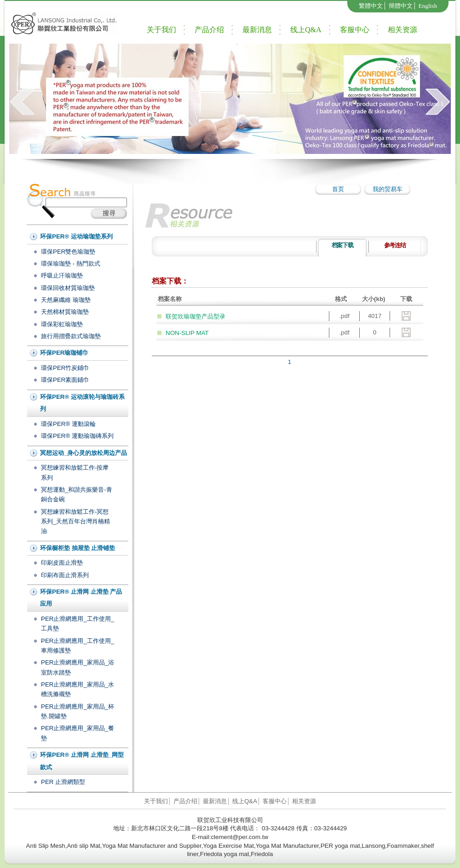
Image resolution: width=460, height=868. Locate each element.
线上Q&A (306, 30)
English (428, 6)
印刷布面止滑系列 (65, 575)
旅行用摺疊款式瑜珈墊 (71, 336)
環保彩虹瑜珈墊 (62, 324)
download (406, 316)
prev (22, 102)
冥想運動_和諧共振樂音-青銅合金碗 (77, 494)
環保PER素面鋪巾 (65, 380)
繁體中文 (371, 6)
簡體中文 (401, 6)
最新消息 (257, 30)
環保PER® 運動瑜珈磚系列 (77, 436)
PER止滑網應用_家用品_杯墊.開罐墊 (78, 711)
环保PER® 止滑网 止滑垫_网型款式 (82, 761)
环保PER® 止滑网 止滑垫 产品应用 (81, 598)
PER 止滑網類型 (63, 782)
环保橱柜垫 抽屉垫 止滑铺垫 (78, 548)
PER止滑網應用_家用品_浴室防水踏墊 (78, 667)
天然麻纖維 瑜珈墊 (66, 300)
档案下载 (342, 245)
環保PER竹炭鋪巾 (65, 368)
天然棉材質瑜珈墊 (65, 312)
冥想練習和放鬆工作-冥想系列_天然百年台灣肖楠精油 (75, 522)
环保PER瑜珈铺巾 (64, 353)
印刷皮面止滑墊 (62, 563)
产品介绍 (209, 30)
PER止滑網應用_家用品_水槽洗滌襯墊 (78, 689)
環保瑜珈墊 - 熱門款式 (71, 264)
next (438, 102)
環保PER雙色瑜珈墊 (68, 252)
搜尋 (109, 213)
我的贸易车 (388, 189)
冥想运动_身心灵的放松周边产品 (83, 453)
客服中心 (355, 30)
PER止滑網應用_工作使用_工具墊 (78, 624)
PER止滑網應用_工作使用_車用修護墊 (78, 646)
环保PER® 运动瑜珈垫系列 (76, 236)
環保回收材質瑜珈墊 (68, 288)
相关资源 (402, 30)
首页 (338, 189)
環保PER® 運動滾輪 (68, 424)
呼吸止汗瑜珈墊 (62, 275)
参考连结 (395, 245)
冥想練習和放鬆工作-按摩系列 (75, 472)
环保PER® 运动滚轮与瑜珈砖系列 (82, 403)
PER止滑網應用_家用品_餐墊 (78, 733)
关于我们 (161, 30)
